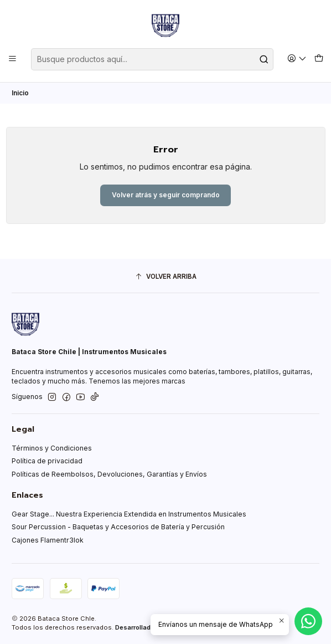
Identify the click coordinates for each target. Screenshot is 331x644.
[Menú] (13, 59)
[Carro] (319, 59)
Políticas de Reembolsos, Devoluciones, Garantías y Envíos (109, 474)
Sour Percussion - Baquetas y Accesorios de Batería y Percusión (118, 527)
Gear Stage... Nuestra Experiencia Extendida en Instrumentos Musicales (129, 514)
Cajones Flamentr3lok (48, 540)
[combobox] (152, 59)
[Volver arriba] (165, 277)
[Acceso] (297, 59)
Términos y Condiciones (52, 448)
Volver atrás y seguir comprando (166, 195)
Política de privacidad (47, 461)
